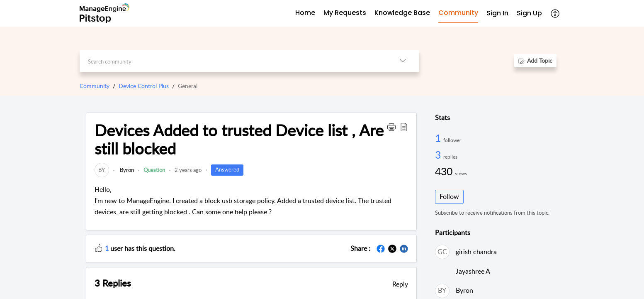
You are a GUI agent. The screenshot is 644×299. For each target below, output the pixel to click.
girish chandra (476, 252)
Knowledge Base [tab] (402, 13)
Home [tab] (305, 13)
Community (95, 86)
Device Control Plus (144, 86)
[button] (391, 127)
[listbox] (403, 61)
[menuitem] (497, 13)
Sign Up (529, 13)
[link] (102, 170)
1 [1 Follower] (439, 138)
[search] (233, 61)
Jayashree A (473, 271)
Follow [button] (449, 196)
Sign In (497, 13)
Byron (126, 170)
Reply (400, 284)
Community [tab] (458, 13)
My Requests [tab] (345, 13)
